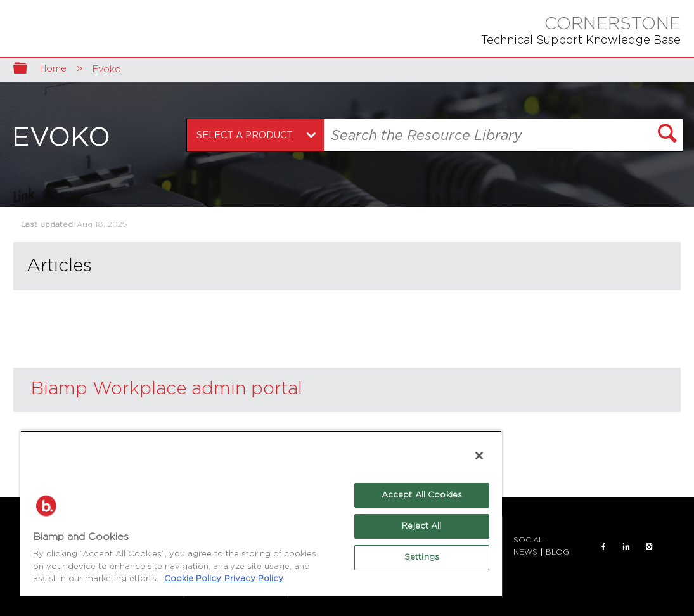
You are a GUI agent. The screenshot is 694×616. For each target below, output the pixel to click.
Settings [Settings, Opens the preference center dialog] (422, 557)
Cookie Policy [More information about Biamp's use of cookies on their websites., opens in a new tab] (193, 579)
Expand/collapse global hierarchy (29, 69)
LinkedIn (626, 547)
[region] (261, 513)
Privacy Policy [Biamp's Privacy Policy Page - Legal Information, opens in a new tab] (254, 579)
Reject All (421, 526)
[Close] (479, 456)
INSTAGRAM (649, 547)
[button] (667, 135)
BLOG (557, 552)
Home (55, 69)
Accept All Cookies (422, 495)
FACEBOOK (603, 547)
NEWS (525, 552)
